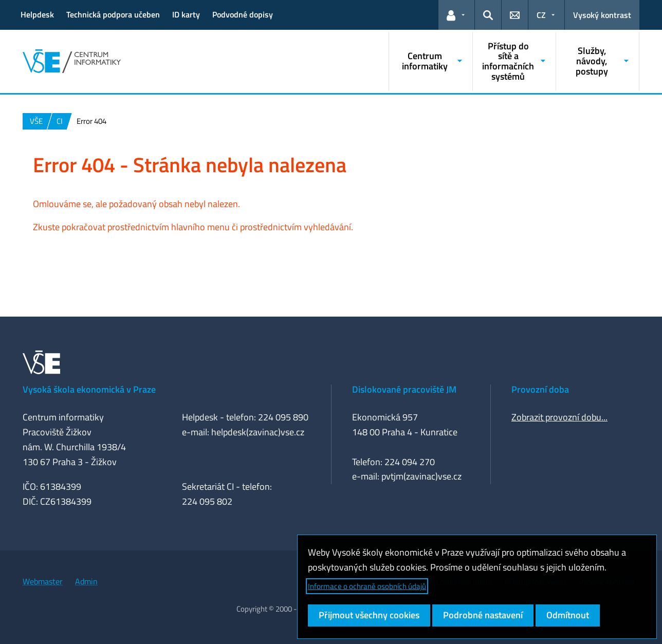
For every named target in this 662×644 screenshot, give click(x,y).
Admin (86, 581)
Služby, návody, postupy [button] (592, 61)
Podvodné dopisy (243, 14)
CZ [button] (541, 15)
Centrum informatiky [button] (425, 61)
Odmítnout (568, 615)
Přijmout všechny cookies (369, 615)
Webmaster (43, 581)
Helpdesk (37, 14)
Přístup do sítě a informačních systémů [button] (508, 61)
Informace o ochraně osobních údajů (367, 586)
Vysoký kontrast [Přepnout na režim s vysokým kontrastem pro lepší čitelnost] (602, 15)
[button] (456, 15)
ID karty (186, 14)
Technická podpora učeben (113, 14)
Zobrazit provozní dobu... (559, 417)
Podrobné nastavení (483, 615)
